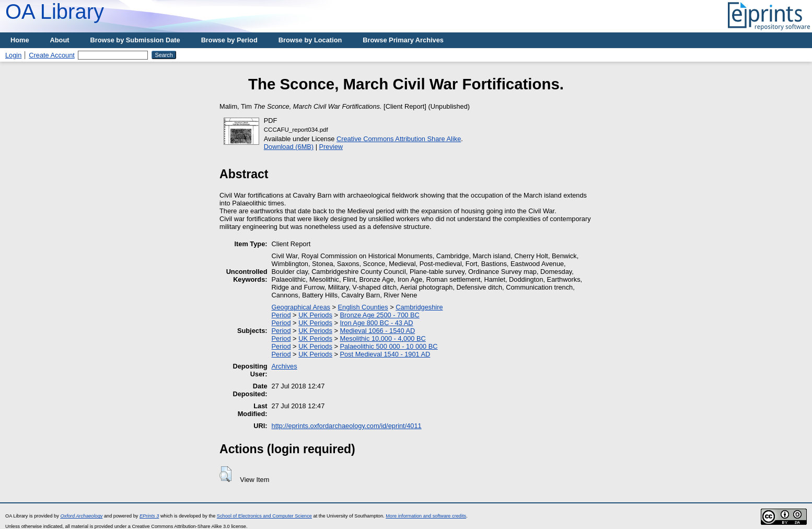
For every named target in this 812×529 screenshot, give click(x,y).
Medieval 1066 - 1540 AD (377, 331)
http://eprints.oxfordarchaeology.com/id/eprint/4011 (347, 426)
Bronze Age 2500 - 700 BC (379, 315)
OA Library (55, 11)
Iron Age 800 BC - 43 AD (376, 323)
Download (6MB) (289, 147)
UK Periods (315, 315)
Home (20, 40)
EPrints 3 (149, 516)
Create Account (52, 55)
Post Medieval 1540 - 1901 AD (385, 354)
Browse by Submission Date (135, 40)
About (60, 40)
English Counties (363, 307)
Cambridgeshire (419, 307)
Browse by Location (310, 40)
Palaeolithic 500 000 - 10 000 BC (388, 346)
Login (13, 55)
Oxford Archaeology (81, 516)
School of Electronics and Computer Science (264, 516)
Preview (331, 147)
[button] (225, 474)
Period (281, 315)
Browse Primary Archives (403, 40)
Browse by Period (229, 40)
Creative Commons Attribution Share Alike (399, 139)
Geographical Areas (301, 307)
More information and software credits (426, 516)
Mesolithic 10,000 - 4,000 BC (382, 338)
